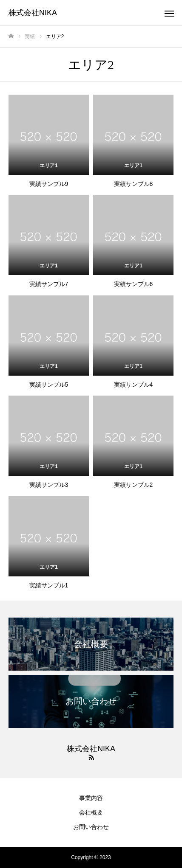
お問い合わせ (91, 827)
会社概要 (91, 812)
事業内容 (91, 798)
